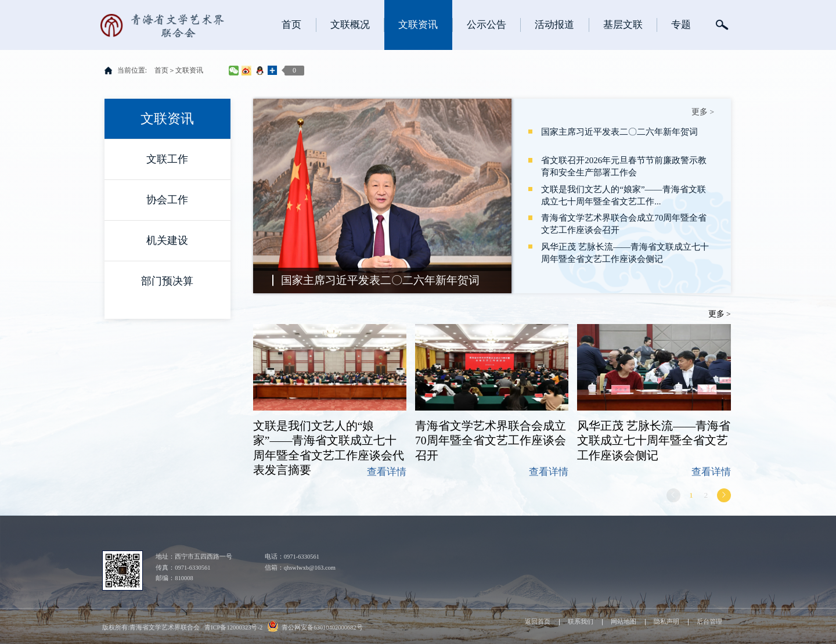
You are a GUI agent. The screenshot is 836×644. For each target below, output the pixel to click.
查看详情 (387, 472)
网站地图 (624, 622)
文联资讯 (189, 70)
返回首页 (538, 622)
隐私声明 (666, 622)
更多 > (703, 112)
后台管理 (709, 622)
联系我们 (581, 622)
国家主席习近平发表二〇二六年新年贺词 (380, 280)
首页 (161, 70)
